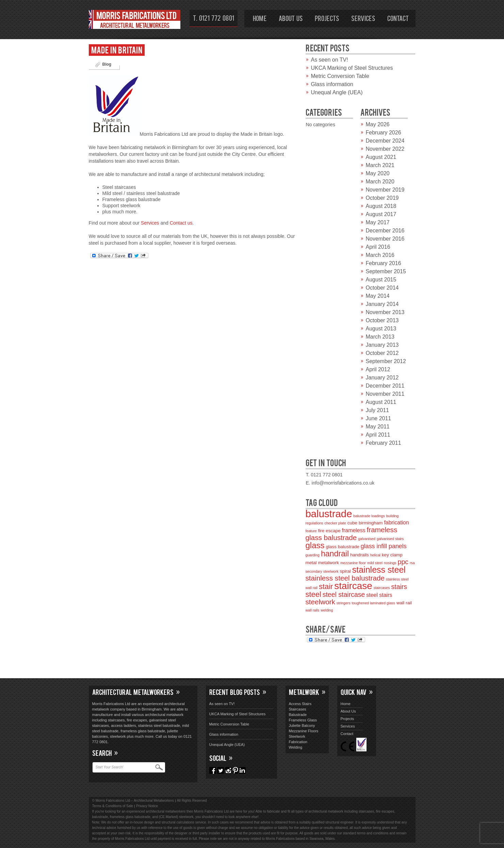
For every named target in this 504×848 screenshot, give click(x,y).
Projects (327, 18)
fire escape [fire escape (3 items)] (329, 531)
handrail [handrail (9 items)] (335, 554)
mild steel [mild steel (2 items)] (375, 563)
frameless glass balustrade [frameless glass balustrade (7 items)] (352, 534)
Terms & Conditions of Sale (113, 806)
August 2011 (381, 402)
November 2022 (385, 149)
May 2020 (378, 173)
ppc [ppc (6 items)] (403, 562)
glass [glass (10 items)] (315, 545)
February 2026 (384, 133)
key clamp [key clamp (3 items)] (392, 555)
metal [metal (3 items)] (311, 563)
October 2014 (382, 288)
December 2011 (385, 386)
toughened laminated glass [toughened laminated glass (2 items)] (373, 603)
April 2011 (378, 435)
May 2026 (378, 124)
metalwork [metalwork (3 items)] (328, 563)
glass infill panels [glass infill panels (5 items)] (384, 546)
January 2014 (382, 304)
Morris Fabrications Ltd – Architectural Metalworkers (135, 21)
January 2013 (382, 345)
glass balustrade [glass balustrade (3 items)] (343, 547)
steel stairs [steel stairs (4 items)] (379, 595)
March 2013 (380, 337)
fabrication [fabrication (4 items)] (396, 523)
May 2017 (378, 222)
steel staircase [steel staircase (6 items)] (344, 594)
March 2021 (380, 165)
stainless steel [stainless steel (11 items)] (379, 570)
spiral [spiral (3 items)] (345, 571)
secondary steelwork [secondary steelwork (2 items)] (322, 571)
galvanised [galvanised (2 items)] (367, 539)
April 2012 (378, 369)
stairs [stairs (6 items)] (399, 587)
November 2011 (385, 394)
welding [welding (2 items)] (327, 610)
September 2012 (386, 361)
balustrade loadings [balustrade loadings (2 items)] (369, 516)
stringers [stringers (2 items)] (344, 603)
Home (260, 18)
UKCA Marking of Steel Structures (352, 68)
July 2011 (378, 410)
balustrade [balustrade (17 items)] (329, 514)
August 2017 (381, 214)
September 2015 (386, 271)
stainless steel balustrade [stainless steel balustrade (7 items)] (345, 578)
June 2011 (379, 418)
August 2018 (381, 206)
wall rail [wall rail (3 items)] (404, 603)
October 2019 (382, 198)
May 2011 (378, 427)
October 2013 (382, 320)
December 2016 (385, 231)
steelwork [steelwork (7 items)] (320, 602)
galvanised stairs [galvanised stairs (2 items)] (390, 539)
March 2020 (380, 182)
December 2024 (385, 141)
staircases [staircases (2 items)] (382, 588)
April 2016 (378, 247)
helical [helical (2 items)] (375, 555)
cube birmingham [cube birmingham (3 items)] (365, 523)
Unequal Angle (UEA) (337, 92)
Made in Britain (117, 50)
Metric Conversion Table (340, 76)
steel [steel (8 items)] (313, 594)
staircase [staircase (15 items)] (353, 586)
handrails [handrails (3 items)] (360, 555)
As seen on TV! (330, 60)
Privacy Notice (147, 806)
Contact (398, 18)
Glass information (332, 84)
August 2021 (381, 157)
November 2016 (385, 239)
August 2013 (381, 329)
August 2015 (381, 280)
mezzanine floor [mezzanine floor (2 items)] (353, 563)
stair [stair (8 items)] (326, 586)
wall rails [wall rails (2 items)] (313, 610)
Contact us (181, 223)
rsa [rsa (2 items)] (412, 563)
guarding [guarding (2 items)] (313, 555)
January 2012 (382, 378)
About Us (291, 18)
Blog (107, 64)
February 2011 (384, 443)
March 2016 (380, 255)
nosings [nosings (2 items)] (390, 563)
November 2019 (385, 190)
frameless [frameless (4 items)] (354, 530)
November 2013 (385, 312)
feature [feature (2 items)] (311, 531)
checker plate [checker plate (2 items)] (335, 523)
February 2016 (384, 263)
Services (363, 18)
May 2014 (378, 296)
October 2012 (382, 353)
